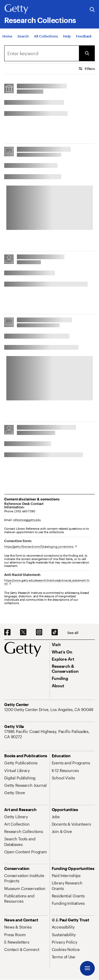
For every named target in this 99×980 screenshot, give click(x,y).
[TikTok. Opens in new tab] (55, 632)
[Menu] (87, 968)
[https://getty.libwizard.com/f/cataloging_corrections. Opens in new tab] (41, 546)
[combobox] (42, 53)
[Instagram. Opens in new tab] (39, 632)
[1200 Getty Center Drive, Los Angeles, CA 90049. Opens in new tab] (49, 709)
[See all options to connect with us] (73, 633)
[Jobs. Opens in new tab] (56, 817)
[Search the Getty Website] (92, 10)
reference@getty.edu (27, 520)
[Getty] (16, 9)
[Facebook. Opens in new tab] (7, 632)
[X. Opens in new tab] (23, 632)
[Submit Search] (87, 53)
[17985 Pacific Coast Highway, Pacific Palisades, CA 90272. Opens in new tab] (49, 734)
